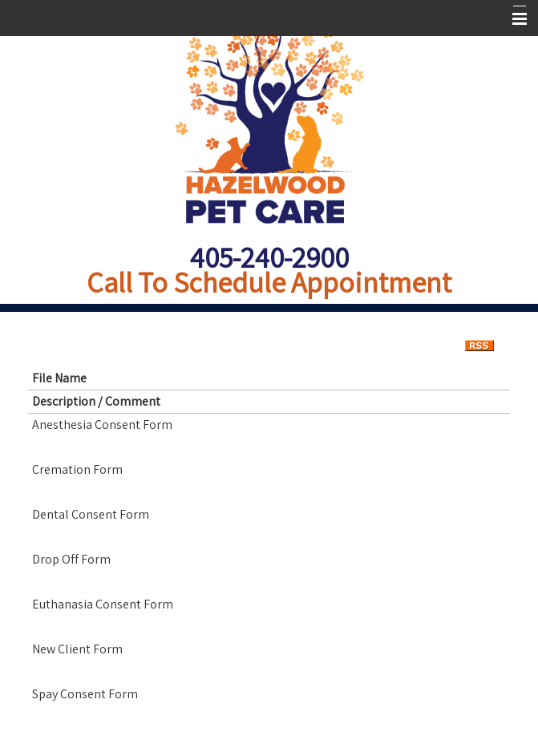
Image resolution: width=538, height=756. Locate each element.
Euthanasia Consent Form (103, 604)
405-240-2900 (269, 257)
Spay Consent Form (85, 694)
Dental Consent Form (91, 514)
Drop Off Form (71, 559)
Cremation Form (77, 469)
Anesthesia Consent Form (102, 424)
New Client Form (77, 649)
